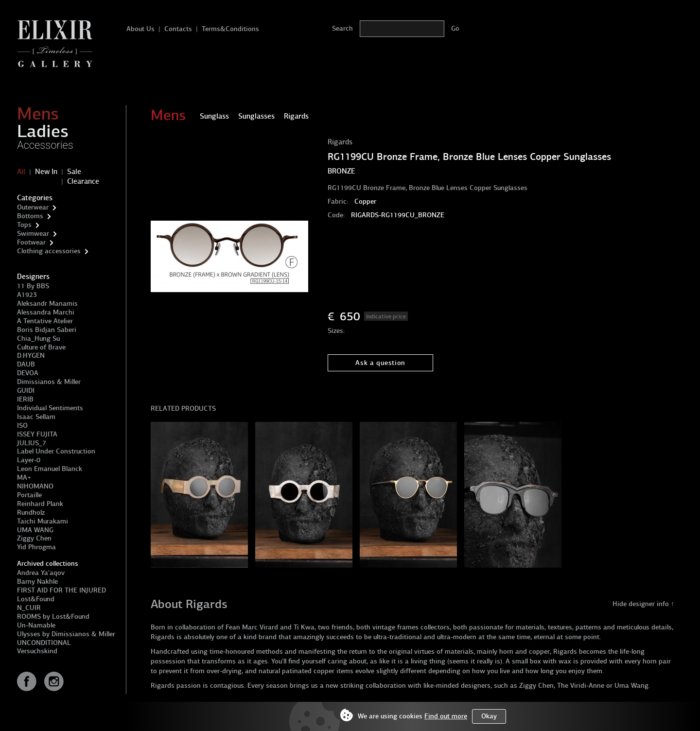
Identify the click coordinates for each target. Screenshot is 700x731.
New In (46, 172)
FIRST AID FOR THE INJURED (61, 590)
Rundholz (31, 513)
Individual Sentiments (50, 408)
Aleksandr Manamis (47, 304)
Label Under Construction (56, 451)
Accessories (45, 145)
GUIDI (26, 391)
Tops (24, 225)
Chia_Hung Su (38, 339)
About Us (140, 29)
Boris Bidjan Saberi (47, 330)
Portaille (29, 495)
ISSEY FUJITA (37, 434)
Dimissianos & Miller (49, 382)
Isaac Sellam (36, 417)
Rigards (340, 142)
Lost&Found (36, 599)
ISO (22, 426)
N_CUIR (29, 608)
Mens (38, 114)
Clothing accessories (49, 251)
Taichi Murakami (43, 521)
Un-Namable (36, 625)
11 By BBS (33, 286)
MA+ (24, 478)
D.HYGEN (31, 356)
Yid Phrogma (36, 547)
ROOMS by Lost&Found (53, 617)
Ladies (43, 131)
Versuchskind (37, 651)
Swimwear (33, 234)
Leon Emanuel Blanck (50, 469)
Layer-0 (29, 460)
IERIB (25, 399)
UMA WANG (35, 530)
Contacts (178, 29)
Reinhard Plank (40, 504)
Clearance (83, 181)
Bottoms (30, 216)
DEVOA (28, 373)
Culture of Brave (41, 347)
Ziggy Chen (34, 538)
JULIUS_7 (32, 443)
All (21, 172)
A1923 (27, 295)
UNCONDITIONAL (44, 643)
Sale (74, 172)
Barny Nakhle (37, 582)
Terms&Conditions (230, 29)
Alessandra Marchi (46, 312)
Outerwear (33, 207)
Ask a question (380, 363)
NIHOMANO (35, 486)
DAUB (26, 364)
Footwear (31, 242)
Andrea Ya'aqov (41, 573)
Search (342, 28)
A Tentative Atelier (45, 321)
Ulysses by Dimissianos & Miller (66, 634)
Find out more (446, 716)
